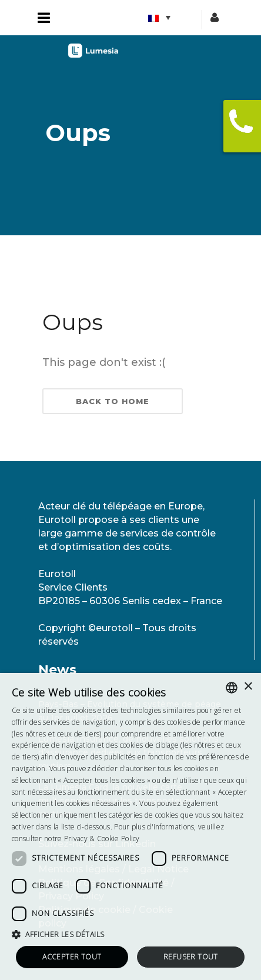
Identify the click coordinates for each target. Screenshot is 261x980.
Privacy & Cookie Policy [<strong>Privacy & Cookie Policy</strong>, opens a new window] (102, 839)
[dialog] (130, 826)
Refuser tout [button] (191, 957)
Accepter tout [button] (72, 957)
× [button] (248, 687)
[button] (130, 934)
